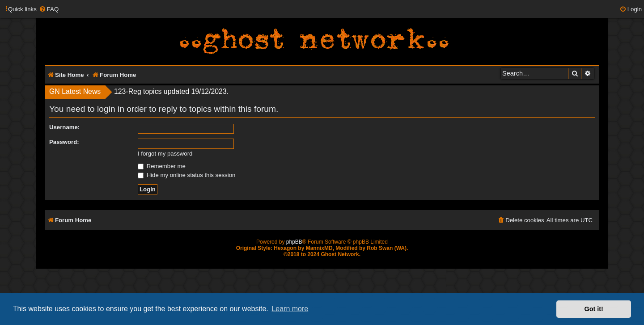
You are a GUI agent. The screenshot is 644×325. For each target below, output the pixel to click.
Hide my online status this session (186, 175)
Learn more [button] (290, 309)
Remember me (162, 166)
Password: (64, 142)
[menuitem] (49, 9)
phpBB (294, 242)
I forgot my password (165, 154)
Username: (64, 127)
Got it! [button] (594, 309)
